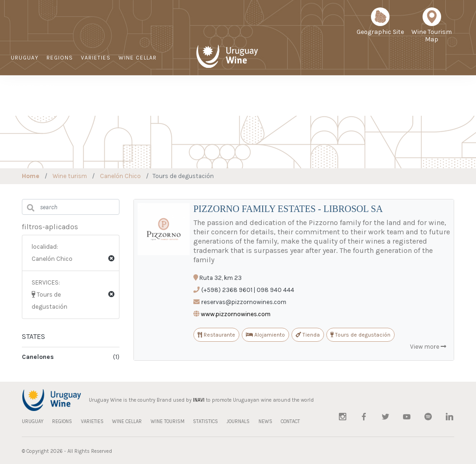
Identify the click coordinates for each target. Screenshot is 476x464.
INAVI (199, 400)
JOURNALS (348, 100)
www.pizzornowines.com (236, 314)
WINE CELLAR (138, 58)
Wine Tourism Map (432, 28)
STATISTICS (308, 100)
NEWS (380, 100)
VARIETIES (96, 58)
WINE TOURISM (33, 86)
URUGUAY (25, 58)
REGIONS (60, 58)
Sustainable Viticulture (264, 100)
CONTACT (411, 100)
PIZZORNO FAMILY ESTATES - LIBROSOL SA (288, 209)
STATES (33, 336)
